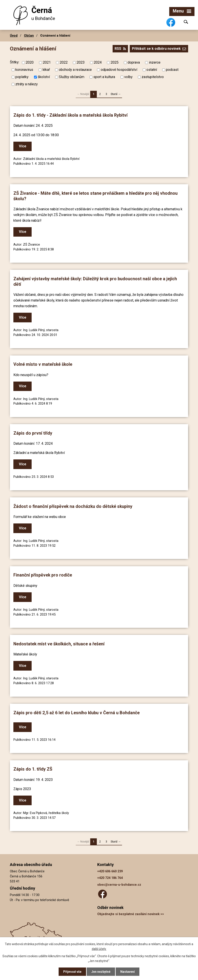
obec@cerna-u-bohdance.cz (119, 885)
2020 (30, 62)
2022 (64, 62)
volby (128, 77)
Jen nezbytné (101, 972)
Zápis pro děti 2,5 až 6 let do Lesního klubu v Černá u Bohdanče (76, 713)
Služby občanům (72, 77)
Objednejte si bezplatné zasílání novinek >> (131, 914)
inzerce (155, 62)
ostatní (152, 70)
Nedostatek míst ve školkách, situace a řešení (59, 644)
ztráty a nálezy (27, 84)
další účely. (99, 949)
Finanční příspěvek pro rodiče (43, 575)
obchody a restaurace (75, 70)
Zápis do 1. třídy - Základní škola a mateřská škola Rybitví (70, 115)
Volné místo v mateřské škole (43, 364)
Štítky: (15, 62)
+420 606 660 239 (110, 871)
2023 (81, 62)
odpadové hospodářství (119, 70)
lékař (46, 70)
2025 (115, 62)
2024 (98, 62)
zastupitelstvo (153, 77)
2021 (47, 62)
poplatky (22, 77)
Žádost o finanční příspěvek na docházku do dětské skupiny (73, 506)
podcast (172, 70)
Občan (29, 36)
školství (44, 77)
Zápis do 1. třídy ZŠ (33, 769)
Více (23, 146)
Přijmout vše (72, 972)
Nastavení (128, 972)
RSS (120, 49)
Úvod (14, 36)
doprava (134, 62)
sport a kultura (104, 77)
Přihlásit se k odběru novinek (159, 49)
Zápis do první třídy (33, 433)
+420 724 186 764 (110, 878)
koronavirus (24, 70)
